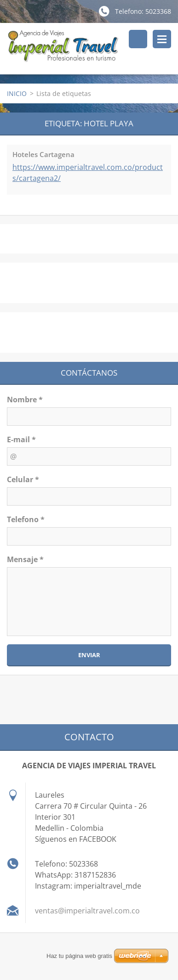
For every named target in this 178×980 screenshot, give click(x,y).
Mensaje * (25, 559)
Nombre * (25, 400)
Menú (162, 39)
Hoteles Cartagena (43, 154)
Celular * (23, 479)
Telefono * (26, 519)
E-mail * (21, 439)
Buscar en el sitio (138, 39)
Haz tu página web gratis (79, 956)
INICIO (17, 93)
